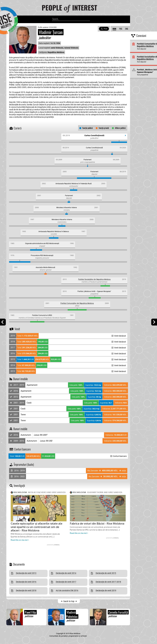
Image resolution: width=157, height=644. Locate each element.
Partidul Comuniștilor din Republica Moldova (77, 303)
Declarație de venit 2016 (26, 582)
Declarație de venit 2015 (106, 573)
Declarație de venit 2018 (26, 590)
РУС (121, 29)
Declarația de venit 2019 (106, 590)
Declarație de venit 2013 (26, 573)
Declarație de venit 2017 (66, 582)
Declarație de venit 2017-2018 (108, 582)
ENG (127, 29)
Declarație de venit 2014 (66, 573)
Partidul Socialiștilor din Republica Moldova (94, 279)
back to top (69, 601)
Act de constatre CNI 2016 (67, 590)
